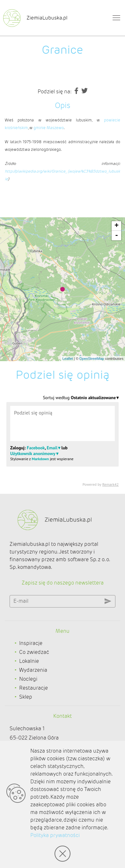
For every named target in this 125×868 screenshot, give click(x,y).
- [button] (117, 236)
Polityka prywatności (55, 835)
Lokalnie (29, 661)
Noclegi (28, 679)
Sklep (26, 697)
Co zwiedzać (34, 652)
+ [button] (117, 226)
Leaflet (68, 359)
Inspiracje (31, 643)
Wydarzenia (33, 670)
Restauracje (33, 688)
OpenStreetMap (92, 359)
